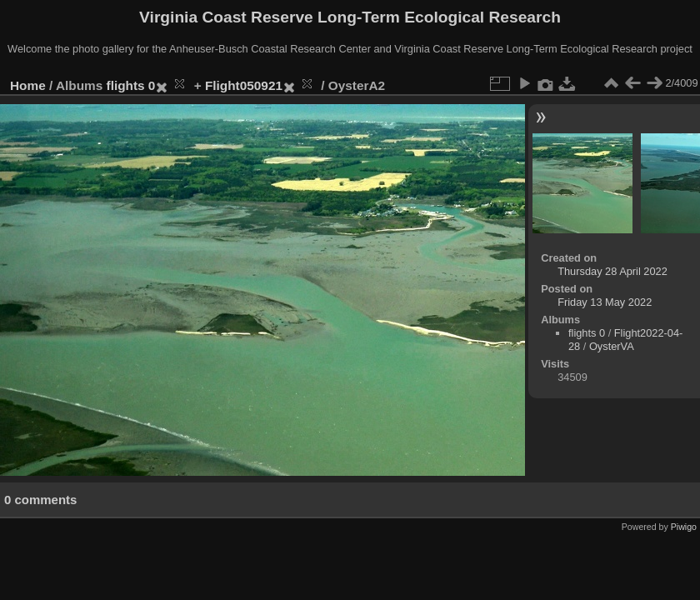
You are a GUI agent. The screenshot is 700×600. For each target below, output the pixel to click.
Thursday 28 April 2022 (612, 271)
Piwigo (684, 527)
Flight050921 (244, 85)
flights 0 (131, 85)
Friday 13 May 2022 (605, 302)
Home (28, 85)
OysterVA (612, 346)
